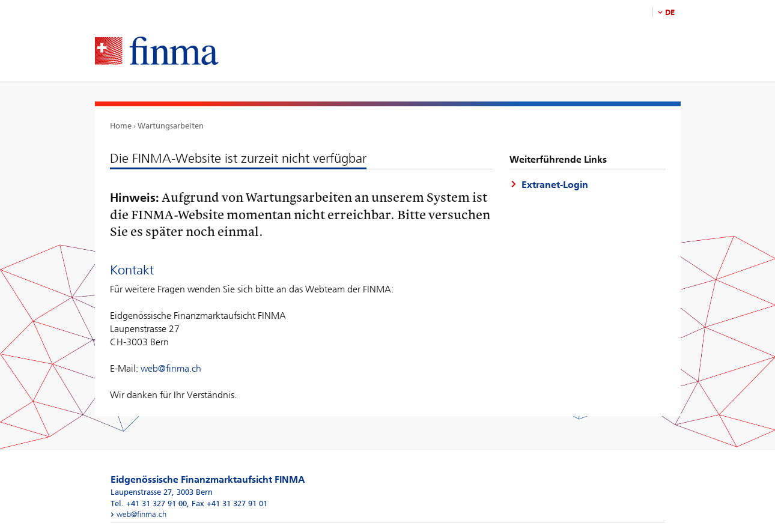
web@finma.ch (171, 368)
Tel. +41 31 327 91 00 (149, 503)
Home (121, 126)
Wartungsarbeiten (171, 126)
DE (670, 12)
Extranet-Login (555, 185)
